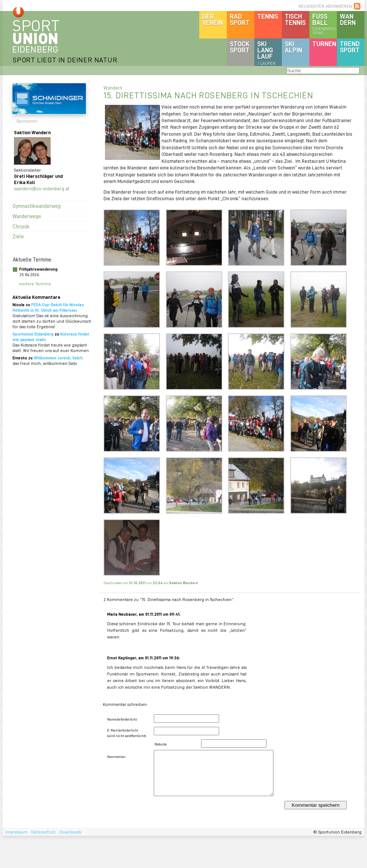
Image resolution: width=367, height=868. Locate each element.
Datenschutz (43, 832)
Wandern (348, 19)
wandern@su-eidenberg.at (42, 188)
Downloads (70, 832)
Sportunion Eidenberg (33, 334)
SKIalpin (293, 47)
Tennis (268, 16)
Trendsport (350, 47)
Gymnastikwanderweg (37, 206)
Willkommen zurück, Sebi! (58, 358)
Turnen (324, 44)
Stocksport (240, 47)
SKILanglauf (266, 53)
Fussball (325, 24)
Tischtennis (295, 19)
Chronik (21, 226)
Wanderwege (27, 216)
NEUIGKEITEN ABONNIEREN (325, 6)
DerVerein (212, 19)
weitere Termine (35, 284)
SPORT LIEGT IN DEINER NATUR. (66, 60)
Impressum (17, 832)
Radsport (240, 19)
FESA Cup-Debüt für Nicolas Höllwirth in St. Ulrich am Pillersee (48, 307)
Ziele (18, 236)
